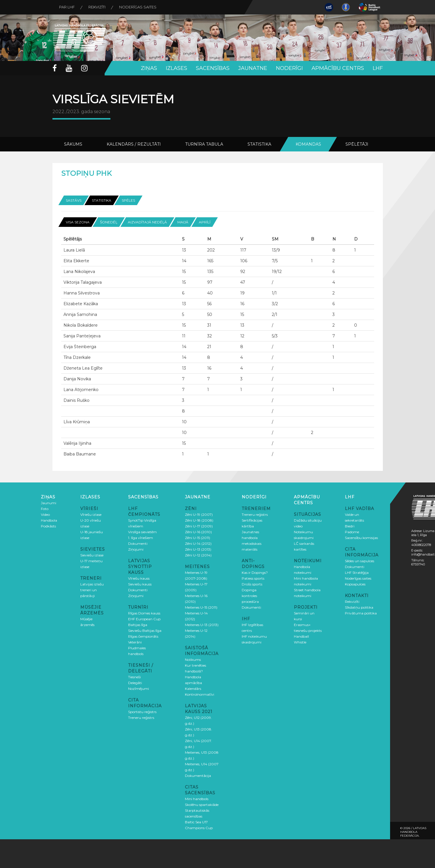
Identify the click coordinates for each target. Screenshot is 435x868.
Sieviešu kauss (140, 584)
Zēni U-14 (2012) (198, 543)
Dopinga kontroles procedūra (250, 595)
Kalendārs (193, 688)
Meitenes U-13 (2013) (202, 624)
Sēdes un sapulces (360, 561)
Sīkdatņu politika (359, 607)
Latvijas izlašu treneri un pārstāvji (92, 590)
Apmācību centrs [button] (338, 68)
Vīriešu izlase (91, 514)
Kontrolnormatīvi (200, 694)
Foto (45, 508)
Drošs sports (252, 584)
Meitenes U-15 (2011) (201, 607)
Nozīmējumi (139, 688)
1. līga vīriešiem (141, 537)
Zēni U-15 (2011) (198, 537)
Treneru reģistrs (141, 717)
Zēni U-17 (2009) (199, 526)
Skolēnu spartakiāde (202, 804)
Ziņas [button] (149, 68)
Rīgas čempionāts (143, 636)
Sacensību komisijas (361, 537)
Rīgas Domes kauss (144, 613)
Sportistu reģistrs (142, 711)
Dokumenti (138, 543)
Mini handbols (197, 799)
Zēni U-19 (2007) (199, 514)
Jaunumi (49, 503)
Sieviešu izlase (92, 555)
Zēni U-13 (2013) (198, 549)
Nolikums (193, 659)
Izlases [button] (176, 68)
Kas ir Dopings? (255, 572)
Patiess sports (253, 578)
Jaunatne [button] (253, 68)
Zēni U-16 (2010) (198, 532)
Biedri (350, 526)
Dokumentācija (198, 775)
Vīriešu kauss (139, 578)
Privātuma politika (361, 613)
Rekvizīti (98, 7)
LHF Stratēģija (357, 572)
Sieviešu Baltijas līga (145, 630)
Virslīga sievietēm (142, 532)
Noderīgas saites (140, 7)
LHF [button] (378, 68)
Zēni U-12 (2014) (198, 555)
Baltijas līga (138, 624)
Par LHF (68, 7)
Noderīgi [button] (289, 68)
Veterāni (135, 642)
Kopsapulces (355, 584)
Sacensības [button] (213, 68)
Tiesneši (134, 677)
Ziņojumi (136, 549)
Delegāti (135, 682)
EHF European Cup (144, 619)
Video (45, 514)
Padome (352, 532)
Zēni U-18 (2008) (199, 520)
